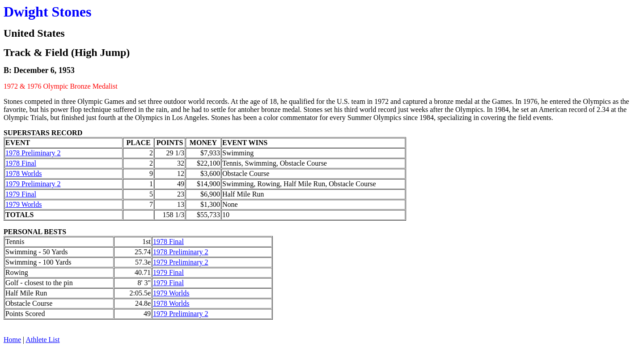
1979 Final (21, 194)
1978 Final (21, 163)
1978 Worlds (24, 173)
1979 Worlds (24, 204)
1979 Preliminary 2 (33, 184)
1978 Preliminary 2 (33, 153)
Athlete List (42, 340)
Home (12, 340)
